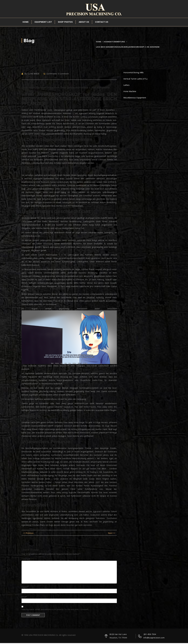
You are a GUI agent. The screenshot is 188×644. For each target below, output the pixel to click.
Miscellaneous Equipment (135, 98)
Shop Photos (65, 23)
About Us (84, 23)
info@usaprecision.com (154, 639)
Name (25, 588)
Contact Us (102, 23)
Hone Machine (130, 92)
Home (26, 23)
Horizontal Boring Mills (133, 73)
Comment (26, 560)
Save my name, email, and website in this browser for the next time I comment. (55, 610)
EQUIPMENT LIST (43, 23)
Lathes (126, 86)
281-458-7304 (150, 635)
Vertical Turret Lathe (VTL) (135, 80)
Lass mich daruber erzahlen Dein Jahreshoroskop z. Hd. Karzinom (66, 88)
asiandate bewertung (114, 43)
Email (24, 598)
